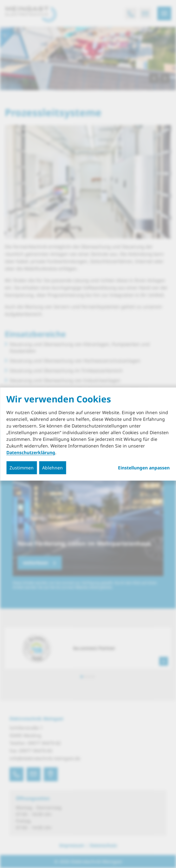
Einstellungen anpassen (144, 468)
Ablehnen (52, 468)
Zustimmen (22, 468)
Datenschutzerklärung (31, 452)
